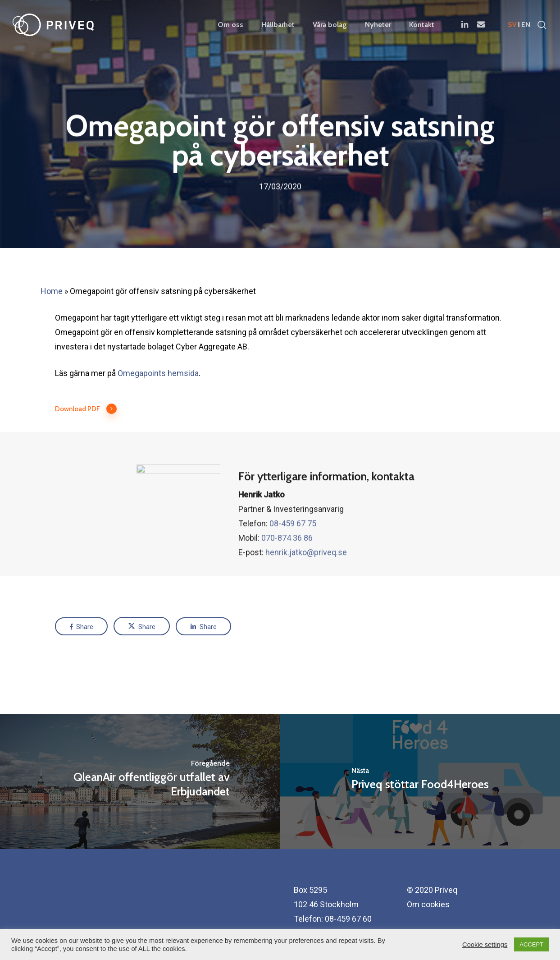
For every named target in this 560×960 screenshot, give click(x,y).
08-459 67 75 (293, 544)
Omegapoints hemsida (158, 373)
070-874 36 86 (287, 558)
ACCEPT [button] (531, 944)
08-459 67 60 (348, 919)
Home (52, 291)
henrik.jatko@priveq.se (306, 573)
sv (512, 25)
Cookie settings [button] (485, 945)
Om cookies (428, 904)
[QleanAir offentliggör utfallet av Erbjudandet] (140, 781)
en (526, 25)
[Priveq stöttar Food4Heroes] (420, 781)
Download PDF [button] (86, 409)
